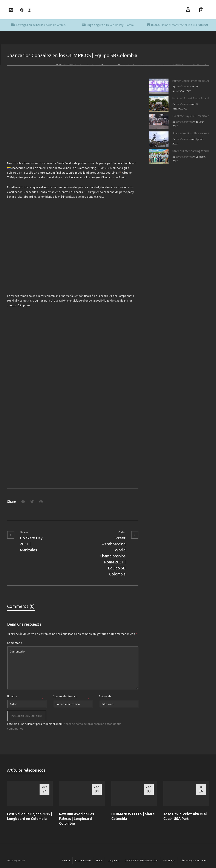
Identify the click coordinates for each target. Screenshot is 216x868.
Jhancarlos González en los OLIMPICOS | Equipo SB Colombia (190, 133)
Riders (122, 65)
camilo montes (184, 86)
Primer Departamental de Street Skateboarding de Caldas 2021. (190, 81)
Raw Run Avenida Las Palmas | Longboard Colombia (77, 819)
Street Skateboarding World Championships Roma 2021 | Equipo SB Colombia (190, 151)
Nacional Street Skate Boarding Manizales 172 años (190, 98)
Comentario (15, 643)
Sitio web (105, 696)
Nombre (12, 696)
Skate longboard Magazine (96, 65)
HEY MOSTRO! (65, 65)
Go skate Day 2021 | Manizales (190, 116)
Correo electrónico (65, 696)
